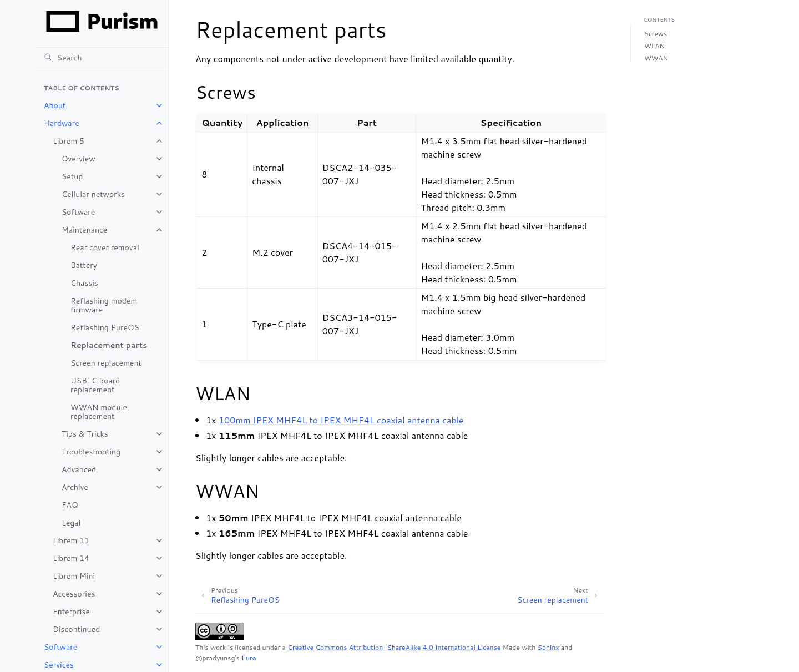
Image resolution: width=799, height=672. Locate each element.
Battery (84, 265)
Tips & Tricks (85, 434)
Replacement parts (109, 345)
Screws (656, 34)
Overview (79, 159)
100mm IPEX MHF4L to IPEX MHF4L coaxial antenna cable (341, 420)
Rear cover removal (105, 247)
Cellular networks (93, 194)
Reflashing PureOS (105, 327)
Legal (71, 523)
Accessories (74, 594)
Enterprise (71, 612)
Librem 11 (71, 540)
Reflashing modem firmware (104, 305)
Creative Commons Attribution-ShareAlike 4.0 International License (394, 647)
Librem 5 (69, 141)
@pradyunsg (215, 658)
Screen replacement (106, 363)
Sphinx (548, 647)
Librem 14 (71, 558)
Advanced (79, 469)
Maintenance (84, 230)
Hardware (62, 123)
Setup (72, 176)
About (55, 105)
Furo (249, 658)
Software (78, 212)
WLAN (654, 46)
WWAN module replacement (99, 412)
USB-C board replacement (95, 385)
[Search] (102, 57)
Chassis (84, 283)
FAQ (70, 505)
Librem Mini (74, 576)
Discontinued (76, 629)
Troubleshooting (91, 452)
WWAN (656, 58)
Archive (75, 487)
